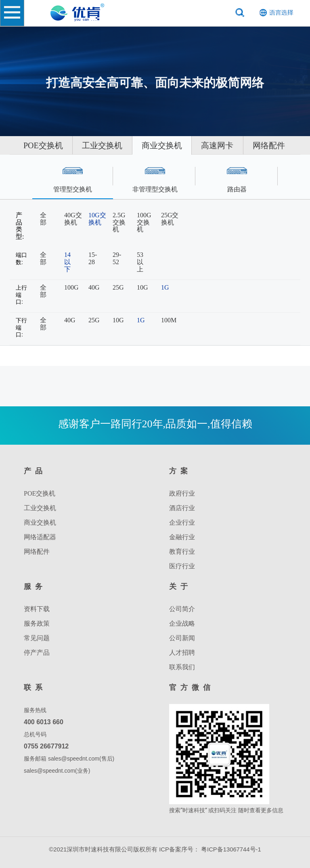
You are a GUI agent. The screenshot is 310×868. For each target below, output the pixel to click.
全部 (43, 219)
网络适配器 (40, 537)
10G (142, 287)
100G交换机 (144, 222)
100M (169, 320)
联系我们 (182, 667)
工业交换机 (153, 145)
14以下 (67, 262)
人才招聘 (182, 653)
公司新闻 (182, 638)
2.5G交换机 (119, 222)
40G (94, 287)
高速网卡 (118, 164)
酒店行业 (182, 508)
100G (71, 287)
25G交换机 (170, 219)
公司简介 (182, 609)
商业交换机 (235, 145)
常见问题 (37, 638)
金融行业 (182, 537)
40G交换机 (73, 219)
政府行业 (182, 493)
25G (118, 287)
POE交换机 (73, 145)
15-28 (93, 258)
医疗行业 (182, 566)
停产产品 (37, 653)
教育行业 (182, 552)
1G (165, 287)
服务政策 (37, 623)
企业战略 (182, 623)
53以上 (140, 262)
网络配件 (191, 164)
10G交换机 (97, 219)
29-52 (117, 258)
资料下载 (37, 609)
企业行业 (182, 522)
